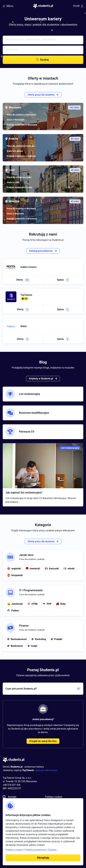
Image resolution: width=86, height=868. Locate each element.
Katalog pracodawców (43, 251)
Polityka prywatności (35, 850)
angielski (14, 569)
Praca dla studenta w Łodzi (19, 177)
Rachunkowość (19, 639)
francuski (52, 569)
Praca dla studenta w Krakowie (21, 146)
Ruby (61, 604)
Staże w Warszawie (15, 120)
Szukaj (44, 60)
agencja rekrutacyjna (47, 770)
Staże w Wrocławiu (15, 214)
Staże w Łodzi (13, 182)
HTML (33, 604)
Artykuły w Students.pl (43, 379)
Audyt (34, 646)
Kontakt (12, 797)
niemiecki (33, 569)
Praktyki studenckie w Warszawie (22, 125)
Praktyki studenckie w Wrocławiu (22, 219)
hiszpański (15, 575)
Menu (8, 6)
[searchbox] (43, 39)
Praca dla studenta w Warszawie (21, 115)
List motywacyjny (23, 394)
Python (13, 611)
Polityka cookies (54, 797)
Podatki (58, 639)
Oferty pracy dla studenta (43, 95)
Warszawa (45, 108)
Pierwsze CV (20, 432)
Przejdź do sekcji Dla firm (43, 741)
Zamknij (52, 850)
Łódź (45, 170)
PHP (47, 604)
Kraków (45, 139)
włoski (69, 569)
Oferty (23, 280)
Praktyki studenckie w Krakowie (21, 156)
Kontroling (40, 639)
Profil (78, 6)
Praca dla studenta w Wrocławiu (21, 209)
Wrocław (45, 201)
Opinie (63, 280)
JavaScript (15, 604)
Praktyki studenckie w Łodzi (20, 187)
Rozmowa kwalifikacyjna (27, 413)
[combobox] (43, 40)
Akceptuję (43, 858)
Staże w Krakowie (15, 151)
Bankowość (17, 646)
